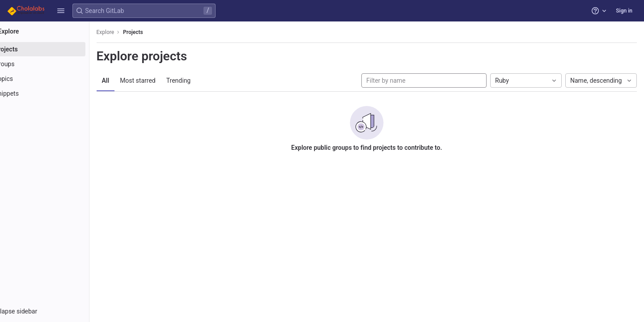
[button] (61, 11)
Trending (204, 80)
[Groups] (57, 64)
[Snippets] (57, 93)
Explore (131, 32)
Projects (159, 32)
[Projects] (57, 49)
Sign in (624, 11)
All (131, 80)
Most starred (163, 80)
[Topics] (57, 79)
